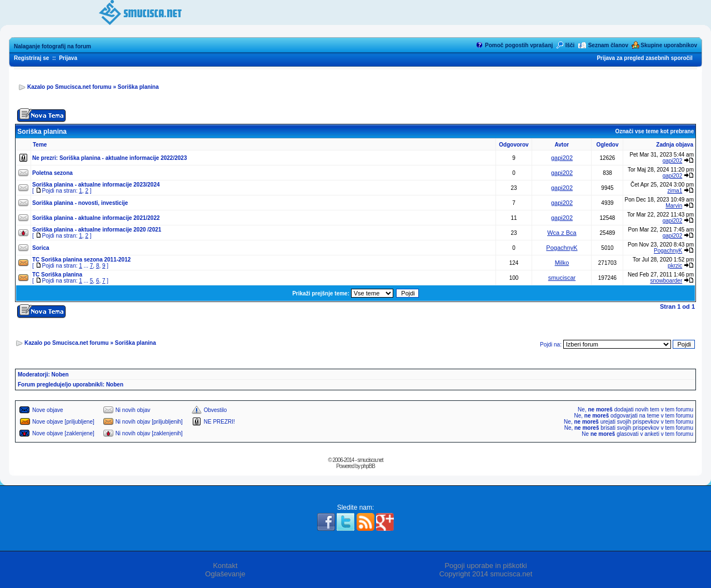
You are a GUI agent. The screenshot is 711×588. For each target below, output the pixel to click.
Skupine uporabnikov (669, 45)
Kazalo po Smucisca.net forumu (69, 87)
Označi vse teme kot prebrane (654, 131)
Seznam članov (608, 45)
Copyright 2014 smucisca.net (486, 574)
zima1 (675, 191)
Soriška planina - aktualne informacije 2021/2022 (96, 218)
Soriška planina (138, 87)
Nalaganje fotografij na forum (52, 46)
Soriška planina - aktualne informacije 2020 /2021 (97, 230)
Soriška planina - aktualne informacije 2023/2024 (96, 185)
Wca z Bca (562, 233)
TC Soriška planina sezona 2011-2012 (81, 260)
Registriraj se (31, 58)
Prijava (68, 58)
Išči (570, 45)
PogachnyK (562, 248)
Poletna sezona (52, 173)
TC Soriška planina (57, 275)
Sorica (41, 248)
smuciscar (562, 278)
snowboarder (666, 281)
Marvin (674, 206)
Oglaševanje (225, 574)
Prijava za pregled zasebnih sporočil (644, 58)
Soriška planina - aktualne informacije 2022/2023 (123, 158)
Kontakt (225, 566)
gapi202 (562, 158)
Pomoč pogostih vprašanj (519, 45)
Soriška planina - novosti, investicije (80, 203)
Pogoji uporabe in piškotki (485, 566)
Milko (562, 263)
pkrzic (675, 266)
